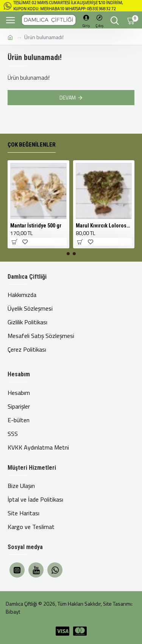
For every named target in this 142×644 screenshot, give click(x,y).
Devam (68, 97)
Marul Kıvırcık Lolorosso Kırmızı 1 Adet (104, 226)
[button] (68, 254)
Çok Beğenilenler (32, 145)
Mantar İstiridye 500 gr (36, 226)
